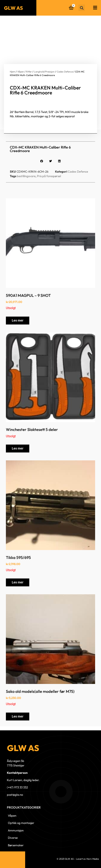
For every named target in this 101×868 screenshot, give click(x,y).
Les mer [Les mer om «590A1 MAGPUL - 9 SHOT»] (18, 320)
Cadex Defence (65, 72)
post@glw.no (15, 795)
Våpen (21, 72)
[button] (82, 8)
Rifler (29, 72)
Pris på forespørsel (49, 176)
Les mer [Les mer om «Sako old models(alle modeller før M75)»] (18, 716)
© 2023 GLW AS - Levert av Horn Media (78, 859)
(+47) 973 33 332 (17, 787)
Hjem (12, 72)
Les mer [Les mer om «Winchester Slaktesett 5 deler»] (18, 448)
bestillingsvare (26, 176)
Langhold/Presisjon (44, 72)
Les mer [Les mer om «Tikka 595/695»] (18, 582)
